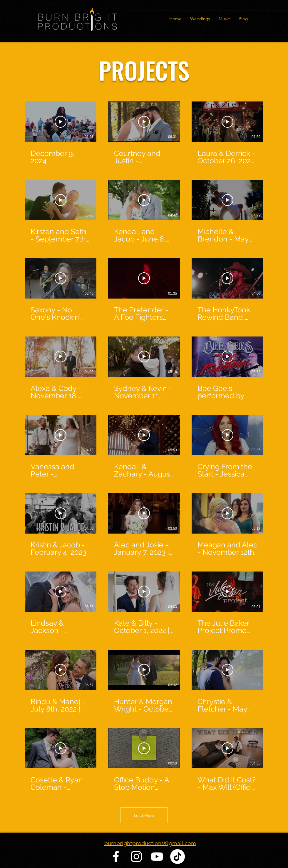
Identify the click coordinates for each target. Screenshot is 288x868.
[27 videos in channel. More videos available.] (144, 447)
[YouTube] (157, 857)
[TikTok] (178, 857)
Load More (144, 815)
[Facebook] (116, 857)
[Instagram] (136, 857)
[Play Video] (61, 122)
